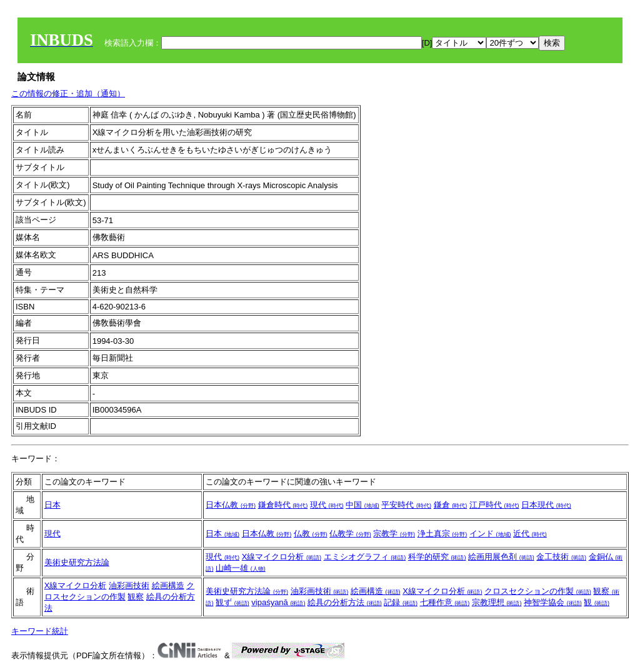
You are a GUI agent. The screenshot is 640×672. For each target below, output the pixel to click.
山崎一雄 (241, 568)
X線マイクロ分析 (282, 557)
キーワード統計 (40, 631)
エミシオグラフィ (365, 557)
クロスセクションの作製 (538, 591)
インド (490, 534)
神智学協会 (553, 602)
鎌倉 (451, 505)
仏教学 (350, 534)
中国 (362, 505)
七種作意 (445, 602)
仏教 (311, 534)
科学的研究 (437, 557)
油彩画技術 (129, 585)
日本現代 (546, 505)
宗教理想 (497, 602)
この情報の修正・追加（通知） (68, 93)
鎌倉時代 (283, 505)
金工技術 (561, 557)
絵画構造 (168, 585)
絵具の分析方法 (345, 602)
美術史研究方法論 (77, 562)
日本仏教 (231, 505)
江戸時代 (494, 505)
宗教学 (394, 534)
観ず (232, 602)
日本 (52, 505)
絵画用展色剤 (501, 557)
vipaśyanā (278, 602)
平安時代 (406, 505)
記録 (401, 602)
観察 (136, 597)
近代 (530, 534)
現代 (327, 505)
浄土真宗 (442, 534)
